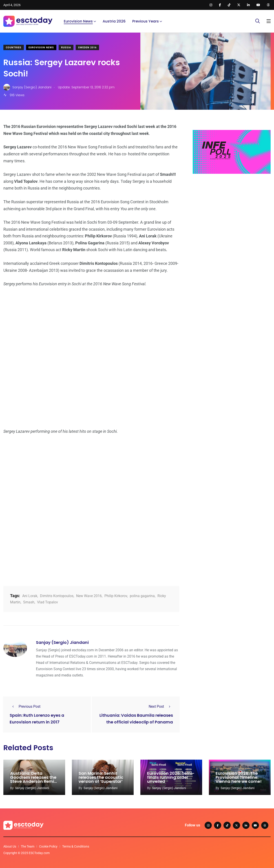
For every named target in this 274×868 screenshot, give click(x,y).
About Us (10, 846)
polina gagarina (142, 596)
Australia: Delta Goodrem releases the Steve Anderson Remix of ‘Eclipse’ (33, 779)
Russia (66, 48)
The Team (28, 846)
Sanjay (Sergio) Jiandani (62, 642)
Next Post (161, 706)
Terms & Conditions (76, 846)
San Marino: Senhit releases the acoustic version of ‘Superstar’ (101, 777)
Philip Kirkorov (116, 596)
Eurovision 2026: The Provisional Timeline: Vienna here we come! (239, 777)
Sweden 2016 (87, 48)
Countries (14, 48)
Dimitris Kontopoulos (57, 596)
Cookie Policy (48, 846)
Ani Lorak (30, 596)
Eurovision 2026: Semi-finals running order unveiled (171, 777)
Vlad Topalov (48, 602)
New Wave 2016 (89, 596)
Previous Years (146, 21)
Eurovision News (78, 21)
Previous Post (25, 706)
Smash (29, 602)
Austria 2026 (114, 21)
